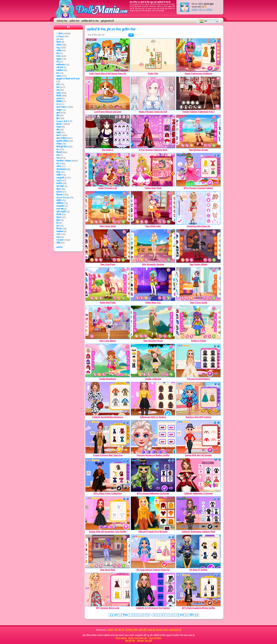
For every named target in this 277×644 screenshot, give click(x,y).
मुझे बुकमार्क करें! (107, 21)
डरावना (59, 192)
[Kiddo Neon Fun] (153, 284)
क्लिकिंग (60, 101)
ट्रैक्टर (58, 220)
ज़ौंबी (58, 243)
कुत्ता (58, 113)
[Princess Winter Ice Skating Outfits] (153, 437)
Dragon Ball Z (63, 121)
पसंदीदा (194, 10)
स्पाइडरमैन (60, 206)
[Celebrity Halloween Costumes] (198, 475)
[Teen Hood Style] (108, 551)
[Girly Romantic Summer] (153, 246)
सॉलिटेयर (60, 203)
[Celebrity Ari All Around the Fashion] (153, 590)
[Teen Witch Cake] (153, 208)
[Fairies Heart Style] (153, 170)
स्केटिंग (59, 200)
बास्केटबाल (61, 65)
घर (57, 150)
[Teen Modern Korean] (198, 131)
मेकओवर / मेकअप (64, 161)
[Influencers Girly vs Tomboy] (153, 399)
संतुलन (59, 59)
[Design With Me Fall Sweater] (198, 437)
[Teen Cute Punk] (108, 246)
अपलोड (110, 630)
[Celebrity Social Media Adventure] (108, 399)
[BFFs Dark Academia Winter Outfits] (198, 590)
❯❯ (194, 615)
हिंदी (203, 21)
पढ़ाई (58, 127)
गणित (59, 166)
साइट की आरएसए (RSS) (158, 630)
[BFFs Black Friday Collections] (108, 475)
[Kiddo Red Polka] (108, 284)
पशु (58, 48)
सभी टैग (59, 247)
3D (58, 39)
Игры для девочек (138, 638)
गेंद (58, 62)
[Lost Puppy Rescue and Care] (108, 93)
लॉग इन (202, 10)
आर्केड (59, 51)
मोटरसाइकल (61, 169)
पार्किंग (59, 175)
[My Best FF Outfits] (198, 551)
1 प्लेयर (59, 34)
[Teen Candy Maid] (108, 208)
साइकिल (60, 70)
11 (167, 615)
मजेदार (59, 144)
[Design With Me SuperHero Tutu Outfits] (108, 513)
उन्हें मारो (60, 68)
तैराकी (59, 215)
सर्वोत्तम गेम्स (74, 21)
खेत (58, 130)
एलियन (59, 45)
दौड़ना (59, 189)
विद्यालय (60, 195)
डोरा (58, 116)
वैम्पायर (59, 229)
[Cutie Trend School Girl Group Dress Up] (108, 55)
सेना (58, 53)
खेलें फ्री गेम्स (130, 641)
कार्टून (59, 93)
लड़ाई (58, 133)
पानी (58, 234)
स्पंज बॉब (60, 209)
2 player (60, 36)
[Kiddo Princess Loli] (108, 170)
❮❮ (114, 615)
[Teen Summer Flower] (153, 322)
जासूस (59, 110)
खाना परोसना (62, 138)
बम (58, 73)
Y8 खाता (60, 240)
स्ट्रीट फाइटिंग (61, 212)
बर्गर (58, 84)
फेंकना (59, 217)
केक (58, 87)
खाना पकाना (61, 107)
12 (172, 615)
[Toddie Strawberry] (108, 361)
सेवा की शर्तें (119, 630)
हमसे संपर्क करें (176, 630)
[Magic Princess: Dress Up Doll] (153, 93)
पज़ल (58, 181)
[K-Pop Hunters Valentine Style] (153, 131)
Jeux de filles (155, 638)
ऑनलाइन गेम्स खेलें (144, 641)
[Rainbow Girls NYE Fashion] (198, 399)
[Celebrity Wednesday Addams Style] (198, 513)
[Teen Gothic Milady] (198, 246)
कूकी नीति (143, 630)
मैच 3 (59, 164)
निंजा (58, 172)
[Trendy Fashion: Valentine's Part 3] (198, 93)
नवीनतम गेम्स (62, 21)
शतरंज (59, 99)
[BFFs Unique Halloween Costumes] (153, 475)
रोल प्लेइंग (60, 186)
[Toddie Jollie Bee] (153, 361)
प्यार (58, 158)
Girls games (121, 638)
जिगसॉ (59, 152)
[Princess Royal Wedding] (198, 361)
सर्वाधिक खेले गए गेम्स (90, 21)
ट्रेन (58, 223)
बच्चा (58, 56)
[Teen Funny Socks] (198, 284)
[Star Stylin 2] (108, 131)
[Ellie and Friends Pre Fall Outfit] (153, 513)
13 (176, 615)
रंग (57, 104)
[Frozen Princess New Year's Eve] (108, 437)
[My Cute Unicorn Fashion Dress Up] (153, 551)
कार (58, 90)
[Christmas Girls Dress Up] (198, 208)
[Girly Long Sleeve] (108, 322)
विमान (59, 42)
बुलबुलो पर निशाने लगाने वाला (68, 79)
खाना (58, 135)
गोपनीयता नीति (131, 630)
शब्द (58, 237)
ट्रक (58, 226)
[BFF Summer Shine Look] (108, 590)
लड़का (59, 76)
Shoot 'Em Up (63, 198)
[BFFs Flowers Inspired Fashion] (198, 170)
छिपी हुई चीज (62, 147)
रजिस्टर (209, 10)
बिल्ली (59, 96)
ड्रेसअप (59, 124)
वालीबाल (60, 232)
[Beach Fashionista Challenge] (198, 55)
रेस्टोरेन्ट (59, 183)
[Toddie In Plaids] (198, 322)
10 (162, 615)
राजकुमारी (60, 178)
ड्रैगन (58, 118)
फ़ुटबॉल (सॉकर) (62, 141)
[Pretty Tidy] (153, 55)
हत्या (58, 155)
